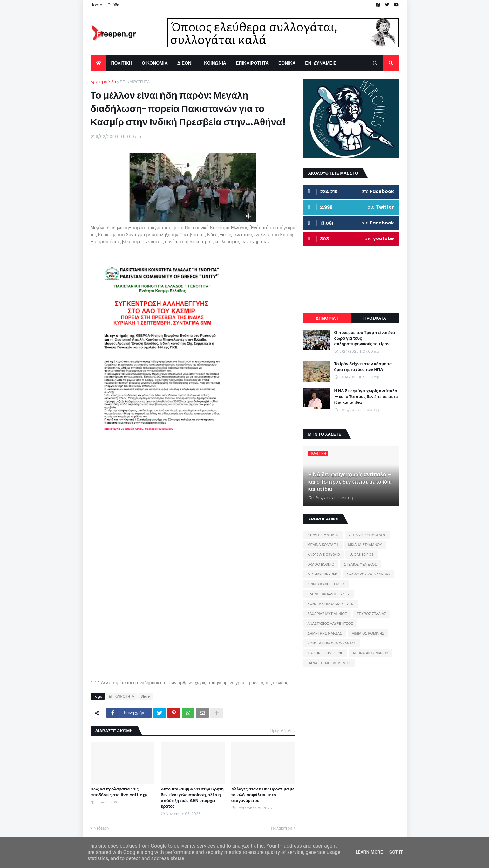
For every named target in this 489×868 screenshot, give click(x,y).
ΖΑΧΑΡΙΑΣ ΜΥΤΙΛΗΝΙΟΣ (327, 614)
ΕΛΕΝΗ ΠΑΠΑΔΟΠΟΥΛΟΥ (329, 594)
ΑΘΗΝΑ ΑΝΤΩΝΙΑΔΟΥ (371, 653)
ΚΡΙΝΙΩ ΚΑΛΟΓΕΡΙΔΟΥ (326, 584)
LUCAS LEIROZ (362, 555)
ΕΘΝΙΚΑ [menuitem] (287, 63)
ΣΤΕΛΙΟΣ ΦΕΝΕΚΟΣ (360, 564)
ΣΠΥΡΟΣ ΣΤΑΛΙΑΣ (371, 614)
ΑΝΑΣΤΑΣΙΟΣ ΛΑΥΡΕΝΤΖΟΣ (330, 623)
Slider (146, 696)
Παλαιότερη (282, 828)
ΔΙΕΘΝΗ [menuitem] (186, 63)
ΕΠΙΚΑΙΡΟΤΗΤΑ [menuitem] (252, 63)
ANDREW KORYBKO (324, 555)
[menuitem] (98, 63)
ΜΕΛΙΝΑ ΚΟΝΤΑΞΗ (323, 545)
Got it (396, 852)
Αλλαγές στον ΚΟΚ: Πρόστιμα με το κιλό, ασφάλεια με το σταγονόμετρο (263, 795)
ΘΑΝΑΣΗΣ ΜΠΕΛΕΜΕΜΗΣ (329, 663)
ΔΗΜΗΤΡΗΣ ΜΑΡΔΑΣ (325, 633)
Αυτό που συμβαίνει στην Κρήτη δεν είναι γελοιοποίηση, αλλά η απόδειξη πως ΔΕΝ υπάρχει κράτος (192, 798)
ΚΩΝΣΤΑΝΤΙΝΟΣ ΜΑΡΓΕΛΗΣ (331, 604)
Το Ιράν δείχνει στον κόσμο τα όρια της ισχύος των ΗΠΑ (363, 367)
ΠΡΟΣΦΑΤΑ (375, 318)
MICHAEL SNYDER (322, 574)
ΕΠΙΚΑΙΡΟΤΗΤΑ (135, 82)
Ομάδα (114, 5)
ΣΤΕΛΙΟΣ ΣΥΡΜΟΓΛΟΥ (367, 535)
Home (96, 5)
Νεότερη (101, 828)
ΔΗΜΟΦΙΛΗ (327, 318)
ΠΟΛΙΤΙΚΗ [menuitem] (122, 63)
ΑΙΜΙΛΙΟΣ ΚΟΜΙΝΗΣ (368, 633)
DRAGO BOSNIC (321, 564)
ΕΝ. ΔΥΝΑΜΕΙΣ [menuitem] (321, 63)
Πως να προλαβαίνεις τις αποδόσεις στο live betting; (119, 792)
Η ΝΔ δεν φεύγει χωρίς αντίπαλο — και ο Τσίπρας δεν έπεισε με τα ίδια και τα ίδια (366, 397)
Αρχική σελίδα (103, 82)
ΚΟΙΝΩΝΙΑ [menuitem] (215, 63)
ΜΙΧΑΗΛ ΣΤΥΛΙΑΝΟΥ (365, 545)
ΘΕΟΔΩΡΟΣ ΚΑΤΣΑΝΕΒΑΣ (369, 574)
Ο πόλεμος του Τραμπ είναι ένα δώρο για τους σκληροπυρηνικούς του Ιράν (365, 338)
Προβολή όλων (283, 730)
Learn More (369, 852)
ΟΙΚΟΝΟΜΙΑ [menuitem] (155, 63)
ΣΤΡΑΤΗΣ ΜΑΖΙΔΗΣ (323, 535)
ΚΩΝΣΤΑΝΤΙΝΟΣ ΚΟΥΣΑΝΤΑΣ (332, 643)
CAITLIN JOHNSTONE (325, 653)
